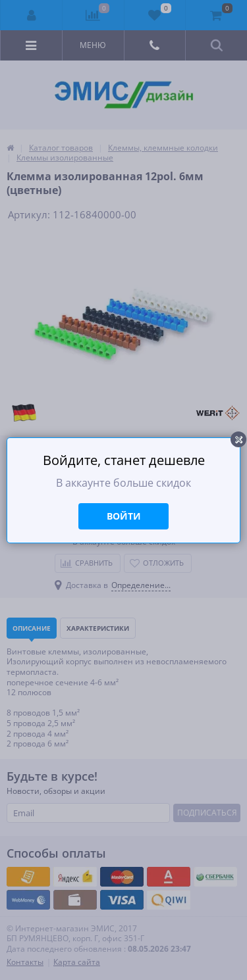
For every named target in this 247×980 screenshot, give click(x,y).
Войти (124, 516)
